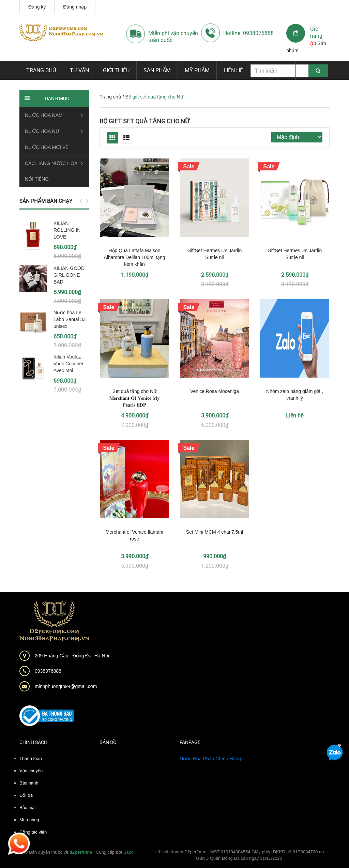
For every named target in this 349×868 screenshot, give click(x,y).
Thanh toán (31, 758)
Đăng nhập (75, 7)
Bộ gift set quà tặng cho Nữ (145, 121)
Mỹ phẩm (197, 70)
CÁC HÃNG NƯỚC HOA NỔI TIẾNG (51, 171)
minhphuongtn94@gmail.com (66, 686)
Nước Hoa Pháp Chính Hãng (210, 759)
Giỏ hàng (316, 32)
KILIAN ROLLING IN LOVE (67, 230)
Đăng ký (37, 7)
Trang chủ (41, 70)
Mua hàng (29, 820)
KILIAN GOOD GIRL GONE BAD (69, 275)
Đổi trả (26, 795)
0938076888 (48, 671)
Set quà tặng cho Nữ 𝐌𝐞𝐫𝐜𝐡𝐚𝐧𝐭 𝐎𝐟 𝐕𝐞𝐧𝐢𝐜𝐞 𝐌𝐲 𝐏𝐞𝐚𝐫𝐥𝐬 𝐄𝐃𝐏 (134, 398)
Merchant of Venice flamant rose (135, 535)
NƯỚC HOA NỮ (42, 131)
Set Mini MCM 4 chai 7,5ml (215, 532)
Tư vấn (79, 70)
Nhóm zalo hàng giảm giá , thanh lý (295, 395)
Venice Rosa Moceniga (215, 391)
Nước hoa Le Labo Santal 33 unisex (70, 319)
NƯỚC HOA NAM (44, 115)
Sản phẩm (157, 70)
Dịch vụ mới (273, 70)
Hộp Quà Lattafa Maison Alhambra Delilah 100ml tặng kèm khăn (135, 257)
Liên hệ (233, 70)
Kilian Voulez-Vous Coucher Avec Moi (69, 364)
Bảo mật (28, 808)
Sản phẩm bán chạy (46, 201)
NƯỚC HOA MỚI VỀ (47, 147)
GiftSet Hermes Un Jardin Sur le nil (215, 254)
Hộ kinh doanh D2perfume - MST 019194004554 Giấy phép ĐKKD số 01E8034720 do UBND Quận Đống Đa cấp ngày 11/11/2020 (239, 855)
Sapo (128, 852)
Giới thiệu (116, 70)
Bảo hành (29, 783)
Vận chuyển (31, 771)
